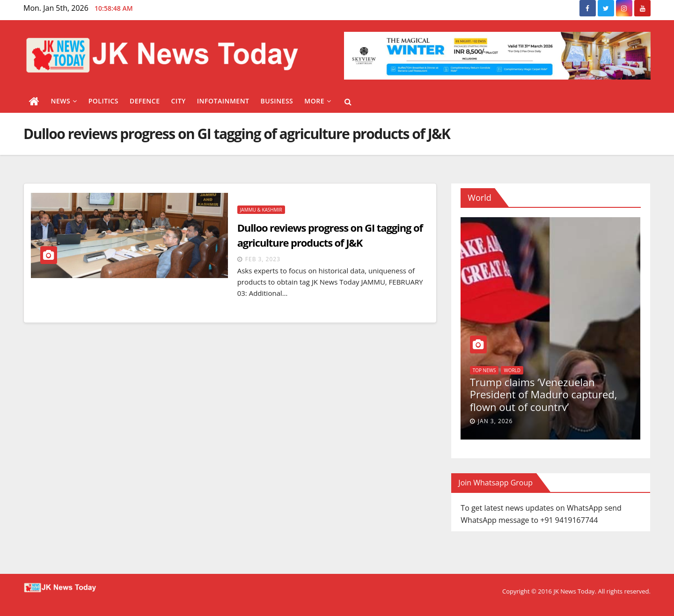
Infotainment (223, 101)
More (318, 101)
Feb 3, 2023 (263, 259)
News (64, 101)
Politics (103, 101)
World (512, 370)
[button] (348, 102)
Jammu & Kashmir (261, 210)
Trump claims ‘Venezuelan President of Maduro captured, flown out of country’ (544, 394)
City (178, 101)
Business (277, 101)
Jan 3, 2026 (495, 421)
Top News (484, 370)
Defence (145, 101)
